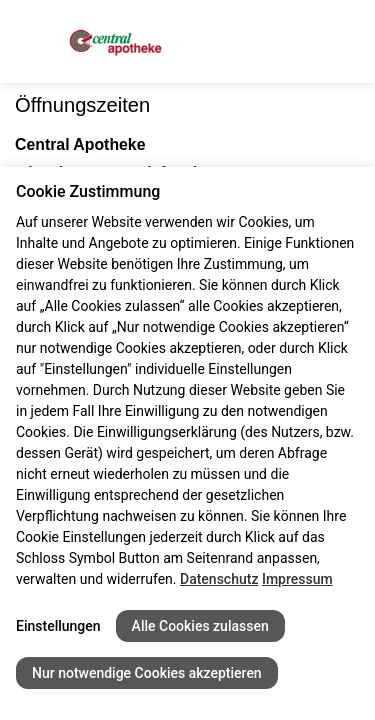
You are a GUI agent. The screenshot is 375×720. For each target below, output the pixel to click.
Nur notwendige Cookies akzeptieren (147, 673)
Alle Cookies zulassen (200, 626)
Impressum (297, 579)
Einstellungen (58, 626)
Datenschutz (219, 579)
